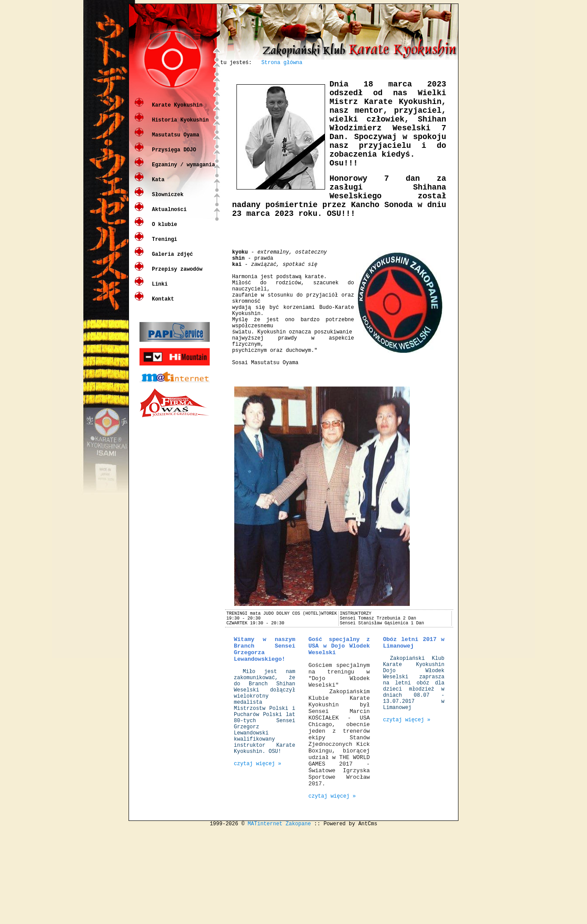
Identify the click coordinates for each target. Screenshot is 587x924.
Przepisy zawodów (175, 275)
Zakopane (298, 917)
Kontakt (161, 305)
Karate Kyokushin (175, 111)
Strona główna (282, 63)
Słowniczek (166, 201)
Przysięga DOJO (172, 156)
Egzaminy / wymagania (182, 171)
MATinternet (265, 917)
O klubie (163, 231)
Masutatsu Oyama (174, 141)
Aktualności (168, 216)
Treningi (163, 245)
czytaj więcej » (258, 847)
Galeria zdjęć (171, 260)
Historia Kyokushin (179, 126)
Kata (157, 186)
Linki (158, 290)
